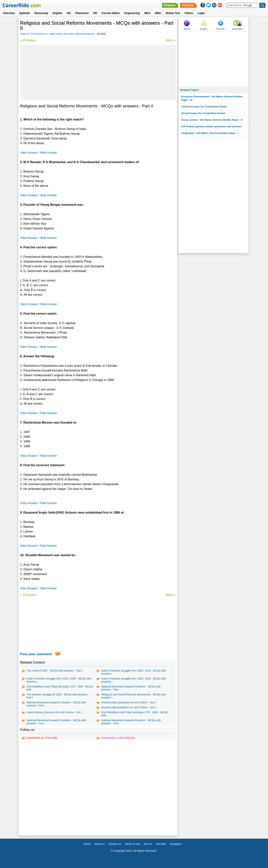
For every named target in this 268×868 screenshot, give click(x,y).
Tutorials (221, 29)
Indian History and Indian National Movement (72, 34)
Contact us (115, 844)
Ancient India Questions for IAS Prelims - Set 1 (129, 707)
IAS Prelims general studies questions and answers (212, 126)
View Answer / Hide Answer (39, 153)
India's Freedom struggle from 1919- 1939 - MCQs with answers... (59, 680)
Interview (9, 13)
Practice (188, 5)
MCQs (187, 29)
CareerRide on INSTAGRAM (118, 738)
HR (95, 13)
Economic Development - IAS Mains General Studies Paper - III (212, 98)
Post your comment (36, 654)
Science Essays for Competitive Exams (204, 107)
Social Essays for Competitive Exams (203, 113)
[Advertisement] (98, 72)
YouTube (161, 844)
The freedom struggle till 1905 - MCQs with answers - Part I (58, 696)
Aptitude (25, 13)
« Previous (28, 40)
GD (69, 13)
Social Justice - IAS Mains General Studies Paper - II (212, 120)
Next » (171, 40)
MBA (158, 13)
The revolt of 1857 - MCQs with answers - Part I (55, 671)
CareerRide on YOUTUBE (42, 738)
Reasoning (41, 13)
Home (87, 844)
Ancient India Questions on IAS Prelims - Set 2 (129, 702)
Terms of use (132, 844)
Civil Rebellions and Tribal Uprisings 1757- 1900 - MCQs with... (60, 688)
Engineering (132, 13)
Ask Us (148, 844)
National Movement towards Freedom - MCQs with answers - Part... (131, 688)
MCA (147, 13)
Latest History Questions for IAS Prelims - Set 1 (55, 712)
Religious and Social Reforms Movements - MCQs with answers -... (134, 696)
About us (100, 844)
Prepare (170, 5)
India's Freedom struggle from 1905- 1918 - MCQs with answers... (134, 672)
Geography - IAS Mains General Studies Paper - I (210, 133)
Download (237, 29)
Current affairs (111, 13)
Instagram (176, 844)
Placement (82, 13)
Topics (23, 34)
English (57, 13)
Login (201, 13)
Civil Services (38, 34)
